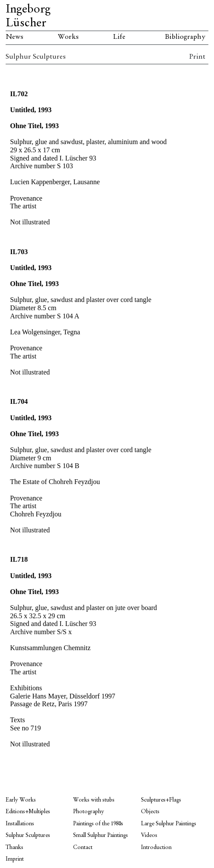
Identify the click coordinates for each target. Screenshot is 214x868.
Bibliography (185, 37)
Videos (149, 835)
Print (197, 57)
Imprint (15, 859)
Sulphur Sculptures (36, 57)
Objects (150, 812)
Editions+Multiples (28, 812)
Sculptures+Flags (161, 800)
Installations (20, 824)
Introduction (156, 848)
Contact (83, 848)
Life (119, 37)
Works (68, 37)
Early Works (21, 800)
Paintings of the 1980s (98, 824)
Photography (89, 812)
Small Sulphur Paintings (101, 835)
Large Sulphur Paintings (169, 824)
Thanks (14, 848)
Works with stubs (94, 800)
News (14, 37)
